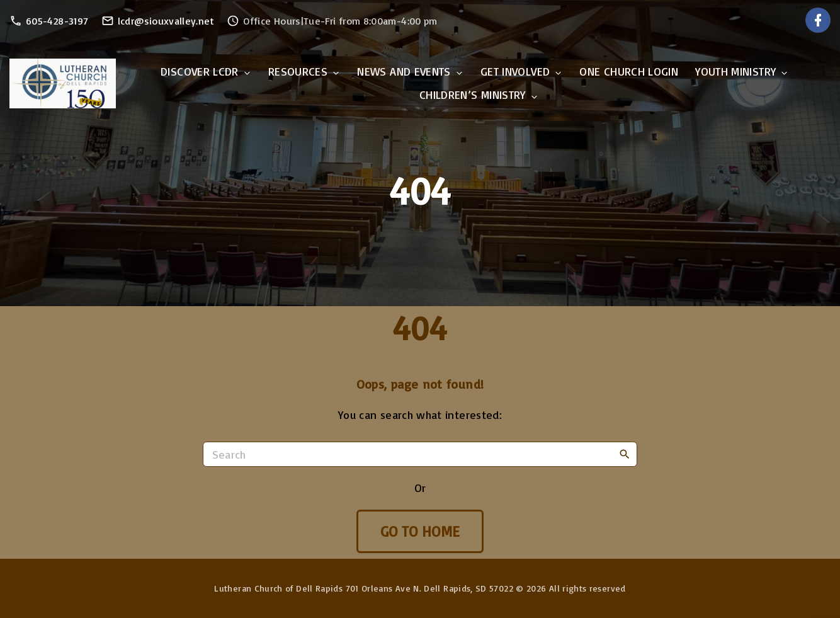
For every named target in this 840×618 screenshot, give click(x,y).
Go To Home (420, 531)
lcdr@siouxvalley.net (166, 21)
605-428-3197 (57, 21)
